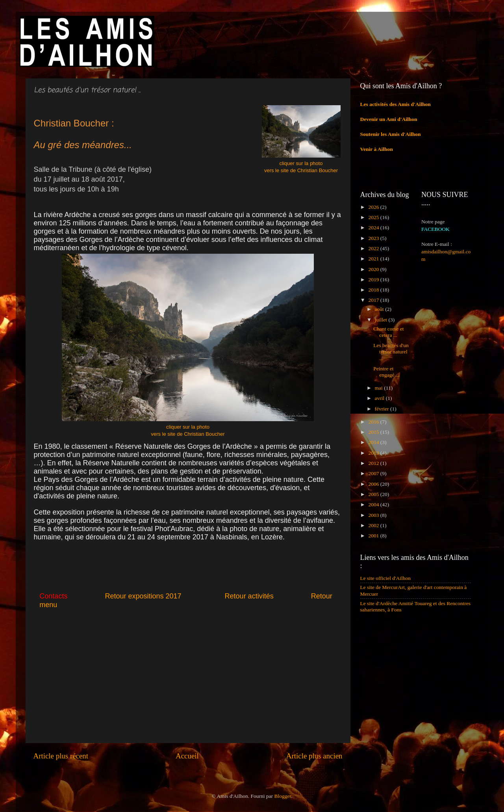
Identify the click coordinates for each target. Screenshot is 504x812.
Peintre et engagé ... (386, 372)
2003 (374, 515)
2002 (374, 525)
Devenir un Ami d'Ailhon (389, 119)
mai (380, 388)
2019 (374, 280)
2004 (374, 504)
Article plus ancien (314, 756)
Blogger (283, 796)
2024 (374, 228)
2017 (374, 300)
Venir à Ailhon (377, 149)
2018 (374, 290)
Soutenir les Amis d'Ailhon (391, 134)
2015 (374, 432)
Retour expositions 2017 (143, 596)
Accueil (187, 756)
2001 (374, 536)
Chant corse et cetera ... (388, 332)
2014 (374, 442)
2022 (374, 248)
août (380, 309)
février (383, 409)
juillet (382, 320)
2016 (374, 422)
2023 (374, 238)
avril (380, 398)
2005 (374, 494)
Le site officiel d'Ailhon (386, 578)
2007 (374, 473)
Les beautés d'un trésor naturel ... (391, 352)
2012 (374, 463)
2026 (374, 207)
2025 (374, 217)
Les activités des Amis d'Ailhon (396, 104)
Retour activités (249, 596)
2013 (374, 453)
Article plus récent (61, 756)
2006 (374, 484)
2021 (374, 259)
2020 (374, 269)
